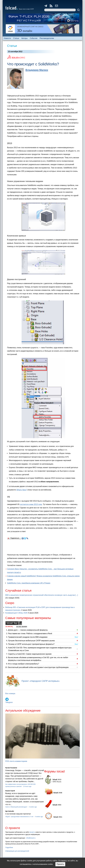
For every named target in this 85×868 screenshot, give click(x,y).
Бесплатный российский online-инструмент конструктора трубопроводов (38, 667)
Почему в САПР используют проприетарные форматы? (31, 644)
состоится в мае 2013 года (31, 504)
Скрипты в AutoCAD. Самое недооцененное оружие (30, 654)
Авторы (24, 38)
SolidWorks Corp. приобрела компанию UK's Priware (29, 583)
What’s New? (22, 490)
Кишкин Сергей (10, 791)
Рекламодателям (47, 38)
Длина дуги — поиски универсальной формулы (28, 630)
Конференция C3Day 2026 (16, 613)
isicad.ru (32, 832)
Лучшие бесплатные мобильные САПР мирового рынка (31, 641)
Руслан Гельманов (11, 768)
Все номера (10, 694)
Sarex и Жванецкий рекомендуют (16, 807)
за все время (22, 626)
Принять (60, 864)
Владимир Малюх (37, 70)
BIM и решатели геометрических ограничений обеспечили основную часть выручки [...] (42, 595)
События (34, 38)
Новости (7, 38)
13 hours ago (27, 786)
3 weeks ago (33, 807)
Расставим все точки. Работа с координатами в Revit (30, 634)
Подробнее (9, 847)
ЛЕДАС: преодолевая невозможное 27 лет (20, 817)
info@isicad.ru (31, 838)
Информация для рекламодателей (17, 851)
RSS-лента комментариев (16, 761)
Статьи (16, 38)
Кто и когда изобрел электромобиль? (24, 664)
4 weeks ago (39, 817)
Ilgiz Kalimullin (10, 811)
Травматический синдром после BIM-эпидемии (28, 637)
